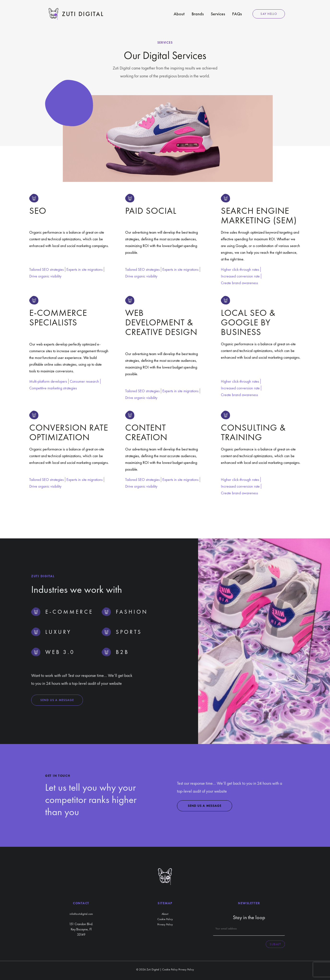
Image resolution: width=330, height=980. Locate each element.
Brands (198, 14)
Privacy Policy (165, 924)
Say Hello (269, 14)
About (179, 14)
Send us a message (57, 700)
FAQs (237, 14)
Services (218, 14)
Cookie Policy (165, 919)
